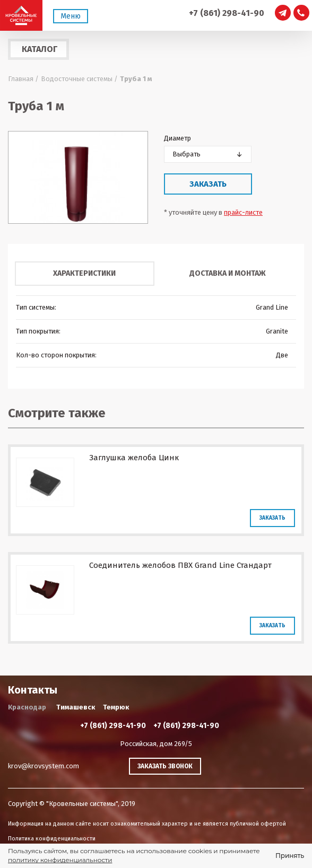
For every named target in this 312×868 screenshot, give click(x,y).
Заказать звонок (165, 766)
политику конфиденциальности (60, 860)
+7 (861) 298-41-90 (227, 13)
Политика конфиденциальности (52, 839)
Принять (290, 856)
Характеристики (84, 273)
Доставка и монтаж (228, 273)
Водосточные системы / (79, 79)
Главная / (23, 79)
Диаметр (177, 138)
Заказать (208, 184)
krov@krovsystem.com (44, 766)
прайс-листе (243, 212)
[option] (78, 177)
